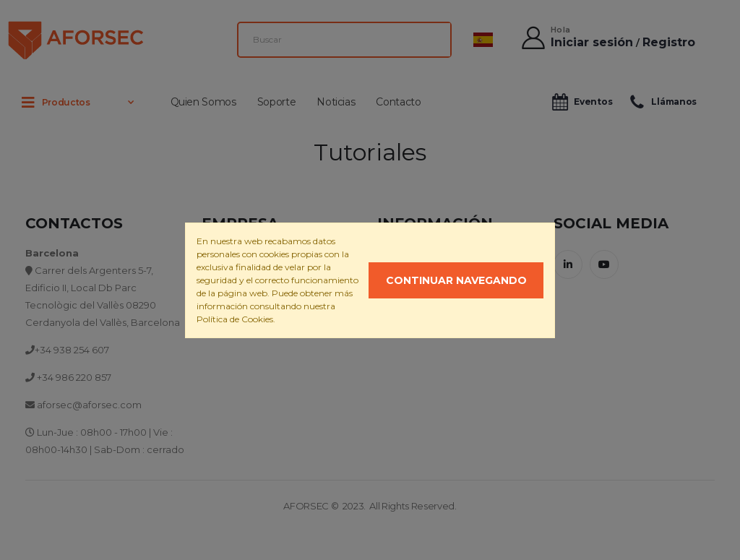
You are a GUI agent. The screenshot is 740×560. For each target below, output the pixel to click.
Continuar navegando (456, 280)
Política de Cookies (235, 319)
